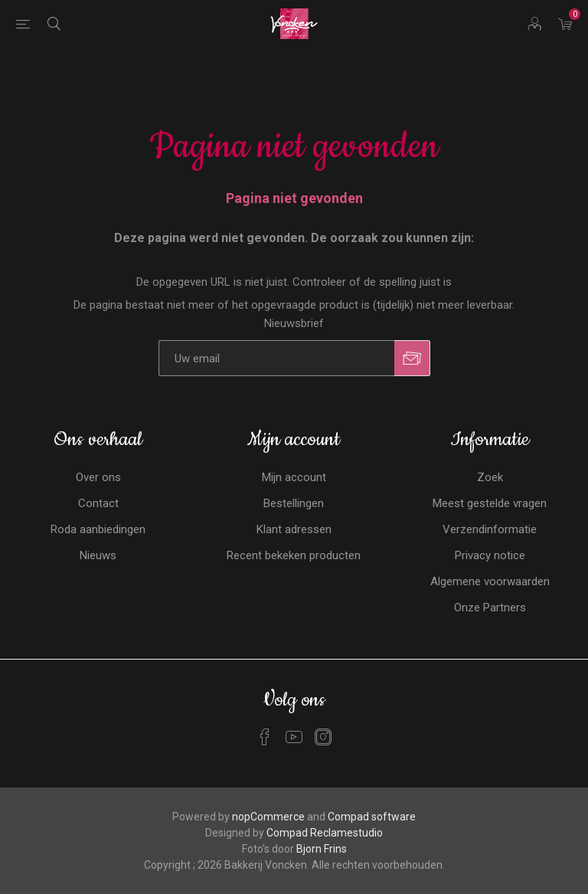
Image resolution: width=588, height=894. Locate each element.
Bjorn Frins (322, 849)
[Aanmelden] (276, 358)
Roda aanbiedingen (98, 529)
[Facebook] (265, 737)
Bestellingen (294, 503)
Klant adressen (294, 529)
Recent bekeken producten (294, 555)
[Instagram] (323, 737)
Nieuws (98, 555)
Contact (98, 503)
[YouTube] (294, 737)
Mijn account (294, 477)
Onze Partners (490, 607)
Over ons (98, 477)
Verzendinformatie (490, 529)
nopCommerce (268, 817)
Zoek (490, 477)
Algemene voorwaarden (490, 581)
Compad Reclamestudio (325, 833)
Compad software (372, 817)
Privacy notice (490, 555)
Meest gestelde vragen (490, 503)
